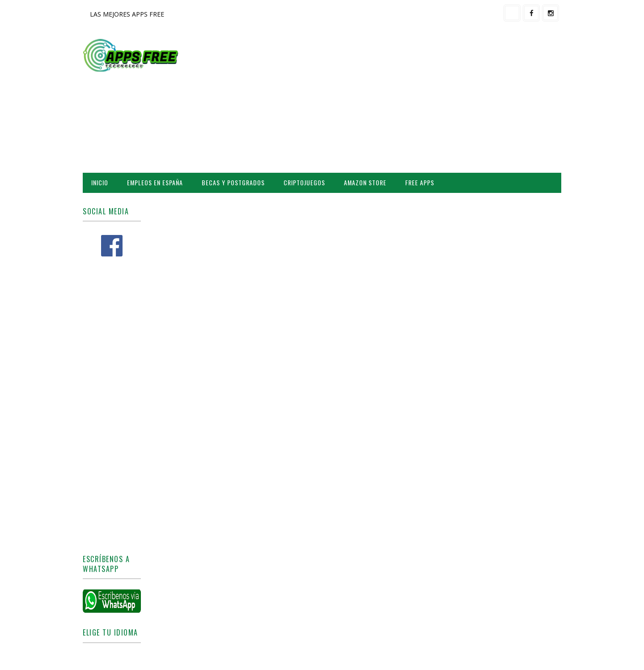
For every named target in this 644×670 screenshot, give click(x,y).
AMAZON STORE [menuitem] (365, 182)
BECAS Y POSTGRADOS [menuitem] (233, 182)
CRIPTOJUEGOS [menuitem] (304, 182)
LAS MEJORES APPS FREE (127, 14)
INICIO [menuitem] (100, 182)
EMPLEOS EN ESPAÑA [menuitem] (155, 182)
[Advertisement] (398, 101)
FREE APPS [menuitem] (420, 182)
